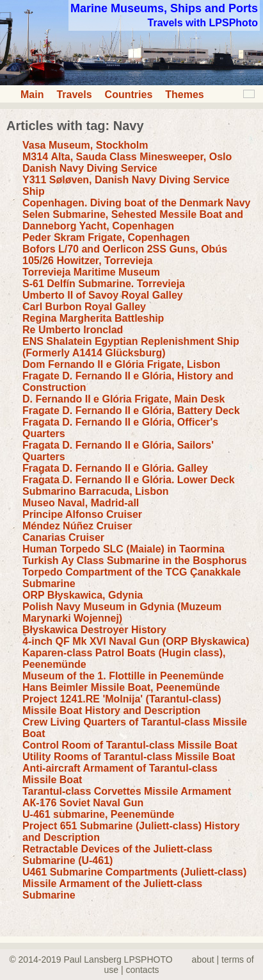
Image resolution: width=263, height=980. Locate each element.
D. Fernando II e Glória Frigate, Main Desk (124, 399)
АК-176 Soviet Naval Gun (83, 803)
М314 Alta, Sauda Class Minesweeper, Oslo (127, 157)
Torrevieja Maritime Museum (91, 272)
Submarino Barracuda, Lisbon (95, 491)
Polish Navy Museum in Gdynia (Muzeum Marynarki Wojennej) (122, 612)
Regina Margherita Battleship (93, 318)
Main (32, 95)
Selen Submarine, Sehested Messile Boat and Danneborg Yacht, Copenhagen (133, 220)
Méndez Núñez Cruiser (77, 526)
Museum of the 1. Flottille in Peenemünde (123, 676)
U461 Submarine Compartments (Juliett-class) (134, 872)
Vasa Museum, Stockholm (85, 145)
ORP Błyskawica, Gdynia (83, 595)
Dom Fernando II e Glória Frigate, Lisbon (121, 364)
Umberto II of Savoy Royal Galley (103, 295)
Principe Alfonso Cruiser (82, 514)
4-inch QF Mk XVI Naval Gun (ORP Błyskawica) (136, 641)
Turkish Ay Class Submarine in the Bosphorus (135, 561)
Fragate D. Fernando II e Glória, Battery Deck (131, 411)
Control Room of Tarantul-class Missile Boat (130, 745)
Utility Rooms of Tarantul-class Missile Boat (129, 757)
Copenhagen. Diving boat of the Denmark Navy (137, 203)
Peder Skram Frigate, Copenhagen (106, 237)
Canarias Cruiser (63, 537)
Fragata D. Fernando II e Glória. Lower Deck (129, 480)
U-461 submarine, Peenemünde (98, 814)
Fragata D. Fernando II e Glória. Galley (115, 468)
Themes (184, 95)
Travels (74, 95)
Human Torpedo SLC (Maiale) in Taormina (124, 549)
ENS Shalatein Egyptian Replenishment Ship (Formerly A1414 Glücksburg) (131, 347)
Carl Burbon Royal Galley (84, 307)
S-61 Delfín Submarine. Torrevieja (104, 284)
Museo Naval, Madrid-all (81, 503)
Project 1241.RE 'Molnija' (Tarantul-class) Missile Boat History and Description (122, 705)
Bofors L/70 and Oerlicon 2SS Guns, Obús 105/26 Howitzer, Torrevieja (125, 255)
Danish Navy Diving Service (90, 168)
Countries (129, 95)
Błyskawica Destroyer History (94, 630)
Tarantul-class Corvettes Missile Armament (127, 791)
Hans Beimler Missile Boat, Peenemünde (121, 687)
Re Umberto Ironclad (73, 330)
